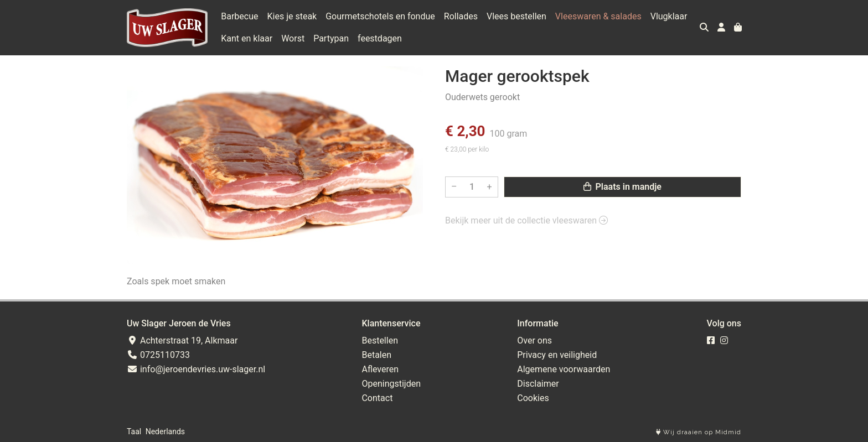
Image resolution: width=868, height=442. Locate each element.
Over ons (534, 340)
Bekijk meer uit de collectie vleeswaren (526, 220)
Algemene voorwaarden (564, 369)
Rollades (461, 16)
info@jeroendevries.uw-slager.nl (196, 369)
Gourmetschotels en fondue (380, 16)
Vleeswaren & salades (598, 16)
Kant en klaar (247, 38)
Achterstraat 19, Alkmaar (182, 340)
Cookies (533, 398)
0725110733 (158, 355)
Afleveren (380, 369)
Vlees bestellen (516, 16)
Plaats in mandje (622, 187)
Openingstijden (391, 384)
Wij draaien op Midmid (699, 432)
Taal (134, 431)
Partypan (331, 38)
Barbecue (239, 16)
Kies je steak (292, 16)
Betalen (376, 355)
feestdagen (380, 38)
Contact (377, 398)
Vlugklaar (669, 16)
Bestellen (380, 340)
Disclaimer (538, 384)
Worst (293, 38)
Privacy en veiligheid (557, 355)
